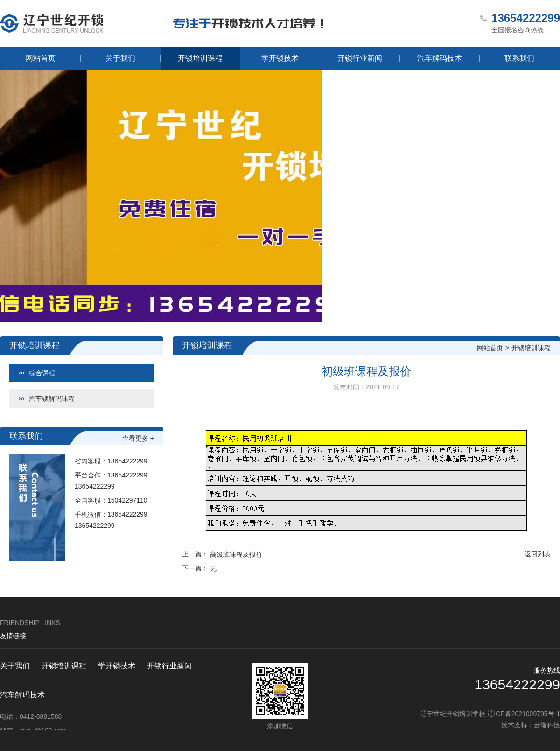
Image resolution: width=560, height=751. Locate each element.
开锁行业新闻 (360, 58)
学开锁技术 (280, 58)
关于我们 (120, 58)
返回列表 (538, 554)
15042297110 (127, 500)
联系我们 (519, 58)
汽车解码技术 (440, 58)
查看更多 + (138, 438)
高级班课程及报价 (236, 554)
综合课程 (42, 373)
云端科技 (547, 725)
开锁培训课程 (200, 58)
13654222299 (127, 461)
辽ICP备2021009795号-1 (524, 714)
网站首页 (41, 58)
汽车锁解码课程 (52, 399)
